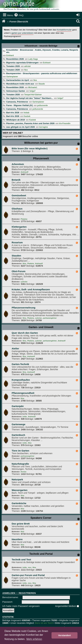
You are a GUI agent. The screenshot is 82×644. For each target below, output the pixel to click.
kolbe (25, 417)
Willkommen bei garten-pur (41, 143)
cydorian (24, 282)
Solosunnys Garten (16, 91)
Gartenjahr (18, 406)
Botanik (16, 180)
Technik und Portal (41, 554)
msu (30, 567)
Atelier (15, 348)
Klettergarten (19, 227)
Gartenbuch (18, 435)
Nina (24, 264)
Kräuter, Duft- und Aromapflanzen (31, 289)
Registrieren (27, 593)
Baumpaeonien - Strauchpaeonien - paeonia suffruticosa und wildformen (42, 73)
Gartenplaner (12, 77)
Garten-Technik (20, 364)
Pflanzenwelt (41, 158)
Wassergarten (20, 490)
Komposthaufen (21, 380)
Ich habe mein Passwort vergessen (21, 606)
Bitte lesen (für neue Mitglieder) (30, 148)
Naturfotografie (20, 464)
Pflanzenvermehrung (23, 308)
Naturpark (17, 479)
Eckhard (10, 55)
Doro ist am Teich (44, 623)
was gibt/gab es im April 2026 (20, 127)
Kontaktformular (64, 30)
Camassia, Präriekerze (17, 102)
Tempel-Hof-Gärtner (33, 95)
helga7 (33, 91)
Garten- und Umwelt (41, 327)
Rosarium (17, 242)
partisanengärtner (50, 318)
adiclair (28, 66)
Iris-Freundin (65, 123)
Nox (26, 70)
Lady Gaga (33, 59)
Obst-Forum (19, 271)
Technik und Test (21, 559)
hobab (26, 113)
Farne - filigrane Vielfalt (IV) (20, 105)
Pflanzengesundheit (23, 393)
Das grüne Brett (21, 524)
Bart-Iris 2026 (13, 113)
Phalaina (24, 219)
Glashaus (17, 209)
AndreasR (25, 172)
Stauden (16, 256)
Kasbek (27, 116)
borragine (43, 127)
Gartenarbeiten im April (18, 80)
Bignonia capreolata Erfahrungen (22, 63)
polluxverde (42, 105)
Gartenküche (19, 503)
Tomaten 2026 (13, 66)
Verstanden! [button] (65, 635)
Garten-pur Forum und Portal (28, 575)
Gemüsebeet (19, 195)
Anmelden (9, 593)
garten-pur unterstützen (22, 33)
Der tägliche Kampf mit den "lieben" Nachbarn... (30, 98)
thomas (24, 472)
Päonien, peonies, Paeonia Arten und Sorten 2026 (30, 123)
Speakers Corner (41, 518)
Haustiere (17, 539)
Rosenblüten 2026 (15, 59)
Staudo (42, 84)
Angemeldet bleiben (67, 606)
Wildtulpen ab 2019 (15, 120)
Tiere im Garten (20, 451)
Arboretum (18, 164)
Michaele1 (33, 87)
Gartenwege (19, 424)
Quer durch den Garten (25, 333)
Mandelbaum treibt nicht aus (20, 84)
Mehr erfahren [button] (34, 639)
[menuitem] (19, 15)
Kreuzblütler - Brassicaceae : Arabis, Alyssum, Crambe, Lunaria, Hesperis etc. (42, 51)
